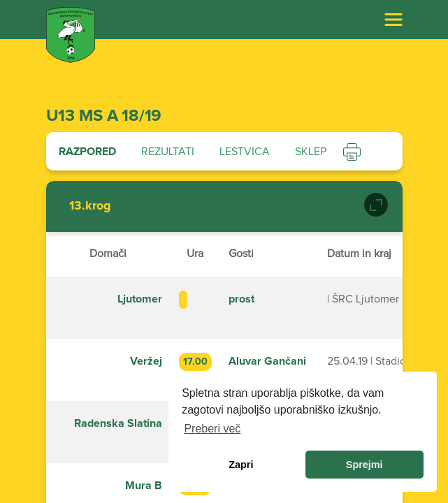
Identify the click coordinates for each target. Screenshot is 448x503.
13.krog (90, 206)
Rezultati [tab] (168, 152)
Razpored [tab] (87, 152)
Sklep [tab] (311, 152)
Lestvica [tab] (245, 152)
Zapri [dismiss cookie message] (241, 465)
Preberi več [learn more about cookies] (212, 429)
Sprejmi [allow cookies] (364, 465)
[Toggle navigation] (393, 20)
